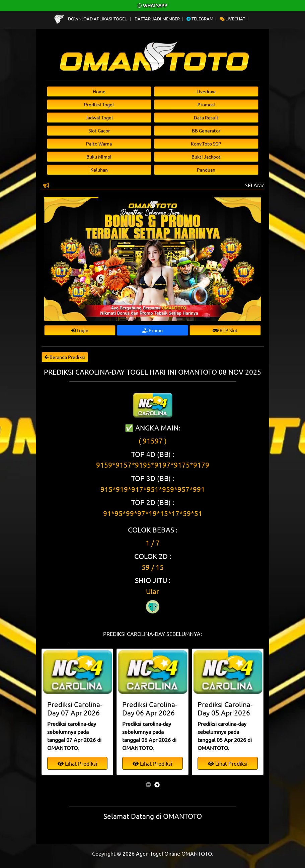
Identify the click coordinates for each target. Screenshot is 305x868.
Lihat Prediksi (77, 763)
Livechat (232, 19)
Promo (152, 330)
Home (99, 91)
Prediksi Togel (99, 104)
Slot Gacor (99, 130)
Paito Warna (99, 143)
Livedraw (206, 91)
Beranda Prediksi (65, 357)
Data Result (206, 117)
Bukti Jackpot (206, 157)
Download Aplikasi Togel (91, 19)
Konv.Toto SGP (206, 143)
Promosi (206, 104)
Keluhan (99, 170)
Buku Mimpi (99, 157)
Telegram (200, 19)
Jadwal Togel (99, 117)
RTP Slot (225, 330)
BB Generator (206, 130)
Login (80, 330)
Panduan (206, 170)
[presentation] (148, 784)
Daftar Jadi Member (157, 19)
